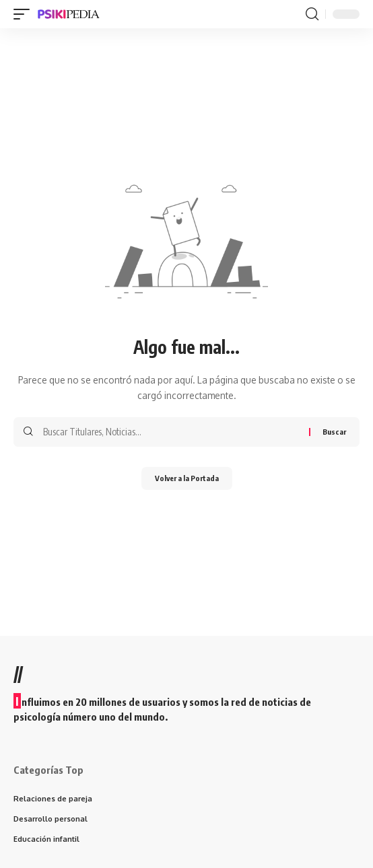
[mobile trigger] (25, 14)
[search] (312, 14)
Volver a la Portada (187, 478)
